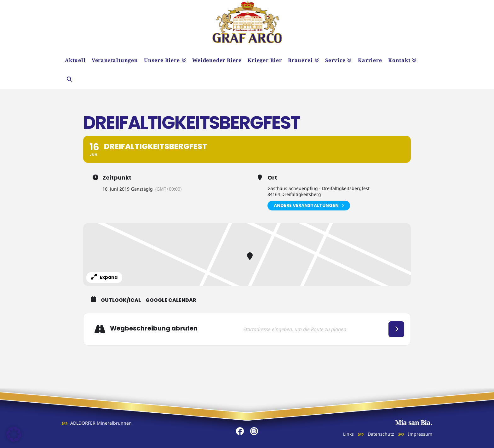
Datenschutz (381, 434)
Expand (104, 277)
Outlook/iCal (121, 300)
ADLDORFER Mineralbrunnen (101, 423)
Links (348, 434)
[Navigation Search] (69, 80)
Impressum (420, 434)
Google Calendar (171, 300)
